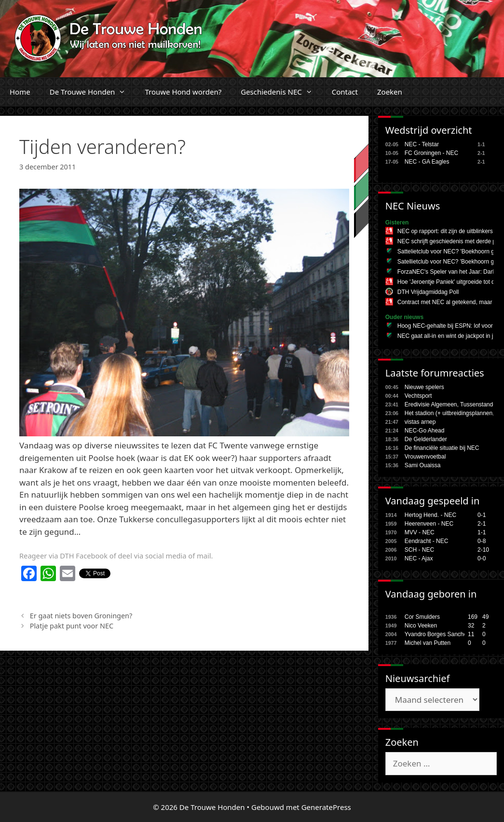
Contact (345, 92)
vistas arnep (420, 422)
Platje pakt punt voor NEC (72, 626)
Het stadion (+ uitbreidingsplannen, (450, 413)
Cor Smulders (422, 617)
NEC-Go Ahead (425, 431)
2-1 (482, 524)
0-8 (482, 541)
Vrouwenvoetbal (425, 457)
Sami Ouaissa (423, 465)
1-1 (482, 532)
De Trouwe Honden (93, 92)
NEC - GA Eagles (427, 162)
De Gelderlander (426, 439)
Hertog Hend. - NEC (430, 515)
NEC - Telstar (422, 144)
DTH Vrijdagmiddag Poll (428, 292)
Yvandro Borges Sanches (437, 634)
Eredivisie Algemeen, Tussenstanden (452, 404)
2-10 (483, 550)
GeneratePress (326, 807)
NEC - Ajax (419, 558)
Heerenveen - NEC (429, 524)
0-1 (482, 515)
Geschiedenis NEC (281, 92)
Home (20, 92)
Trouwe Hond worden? (183, 92)
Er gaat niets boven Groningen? (81, 616)
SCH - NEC (419, 550)
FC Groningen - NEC (431, 153)
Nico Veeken (421, 626)
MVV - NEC (420, 532)
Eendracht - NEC (427, 541)
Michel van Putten (428, 643)
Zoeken (390, 92)
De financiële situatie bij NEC (442, 448)
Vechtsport (418, 396)
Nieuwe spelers (424, 387)
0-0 (482, 558)
